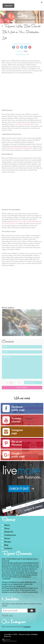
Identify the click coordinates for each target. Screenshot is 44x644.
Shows (7, 538)
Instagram (27, 627)
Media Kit (9, 532)
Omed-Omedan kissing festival (21, 148)
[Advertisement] (21, 92)
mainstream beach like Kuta (24, 124)
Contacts (8, 548)
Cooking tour (10, 535)
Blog (6, 545)
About (7, 525)
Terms (7, 528)
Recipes (8, 542)
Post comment (22, 387)
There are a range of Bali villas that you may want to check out (22, 222)
